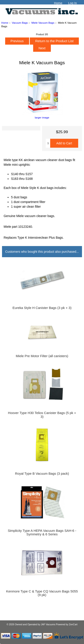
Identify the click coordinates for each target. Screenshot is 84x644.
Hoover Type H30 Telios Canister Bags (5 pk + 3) (42, 415)
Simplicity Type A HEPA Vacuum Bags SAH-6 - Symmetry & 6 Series (42, 532)
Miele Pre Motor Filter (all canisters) (42, 356)
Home (58, 3)
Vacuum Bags (20, 23)
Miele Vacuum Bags (43, 23)
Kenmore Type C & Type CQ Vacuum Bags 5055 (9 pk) (42, 593)
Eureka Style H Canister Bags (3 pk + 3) (42, 308)
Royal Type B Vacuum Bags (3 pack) (42, 474)
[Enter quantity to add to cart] (48, 143)
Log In (72, 3)
